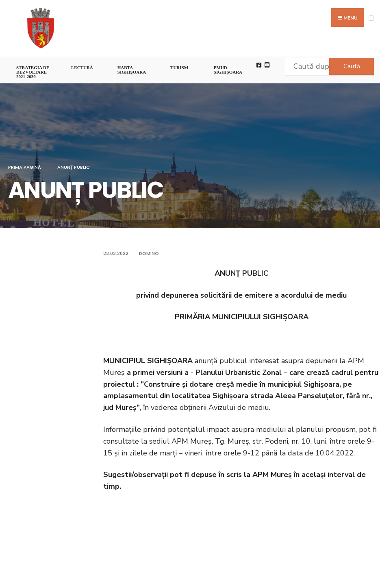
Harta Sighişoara (132, 70)
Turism (179, 68)
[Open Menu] (371, 18)
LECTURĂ (82, 68)
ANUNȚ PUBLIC (74, 167)
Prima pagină (25, 167)
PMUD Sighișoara (228, 70)
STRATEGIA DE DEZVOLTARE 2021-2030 (33, 72)
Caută (352, 66)
